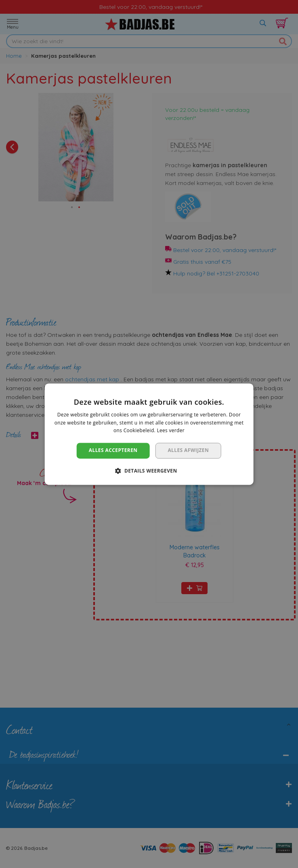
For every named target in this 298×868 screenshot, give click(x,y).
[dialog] (149, 434)
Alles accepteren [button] (113, 451)
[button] (149, 471)
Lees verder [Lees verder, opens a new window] (171, 431)
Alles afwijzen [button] (188, 451)
